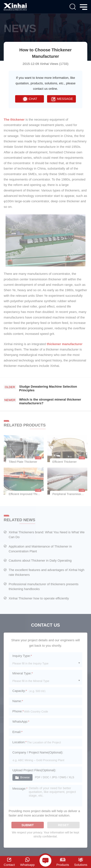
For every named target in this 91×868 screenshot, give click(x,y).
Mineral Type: (23, 673)
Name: (18, 701)
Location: (20, 742)
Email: (17, 732)
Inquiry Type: (22, 656)
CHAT (30, 99)
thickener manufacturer (65, 344)
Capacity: (20, 691)
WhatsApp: (21, 722)
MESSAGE (61, 99)
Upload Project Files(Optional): (34, 770)
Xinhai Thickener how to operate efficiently (39, 598)
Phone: (18, 711)
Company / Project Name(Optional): (38, 752)
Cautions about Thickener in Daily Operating (40, 561)
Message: (20, 789)
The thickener (15, 120)
